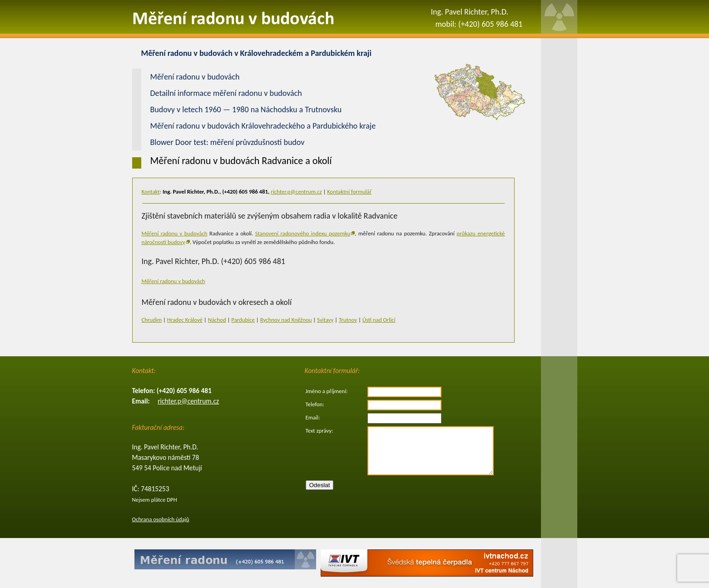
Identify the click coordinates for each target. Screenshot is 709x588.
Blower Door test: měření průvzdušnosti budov (228, 142)
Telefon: (315, 404)
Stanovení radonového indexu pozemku (303, 233)
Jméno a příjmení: (327, 391)
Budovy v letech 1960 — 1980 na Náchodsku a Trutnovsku (246, 110)
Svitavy (325, 320)
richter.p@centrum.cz (296, 192)
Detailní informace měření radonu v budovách (226, 93)
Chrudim (152, 320)
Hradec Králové (185, 320)
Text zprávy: (320, 431)
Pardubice (243, 320)
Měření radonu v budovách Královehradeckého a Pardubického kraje (263, 126)
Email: (313, 417)
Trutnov (348, 320)
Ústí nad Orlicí (379, 320)
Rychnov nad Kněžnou (286, 320)
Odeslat (320, 485)
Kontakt (151, 192)
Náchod (217, 320)
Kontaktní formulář (349, 192)
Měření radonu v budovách (175, 233)
